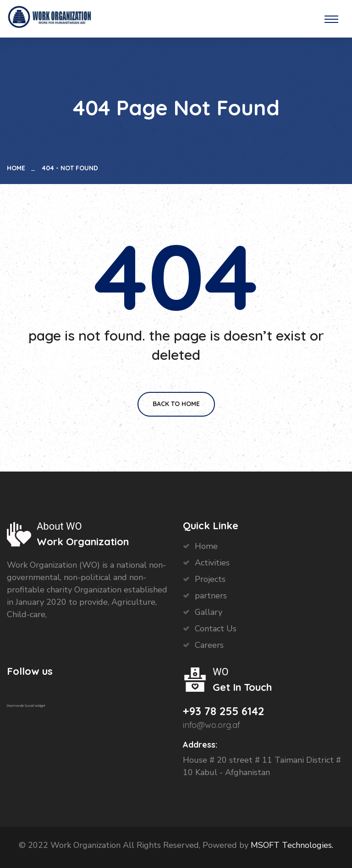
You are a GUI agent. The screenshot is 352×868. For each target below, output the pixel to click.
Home (18, 168)
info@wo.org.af (212, 725)
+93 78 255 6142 (223, 711)
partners (211, 596)
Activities (212, 563)
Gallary (209, 612)
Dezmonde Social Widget (26, 705)
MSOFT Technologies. (291, 845)
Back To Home (176, 404)
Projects (210, 579)
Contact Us (216, 629)
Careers (209, 645)
